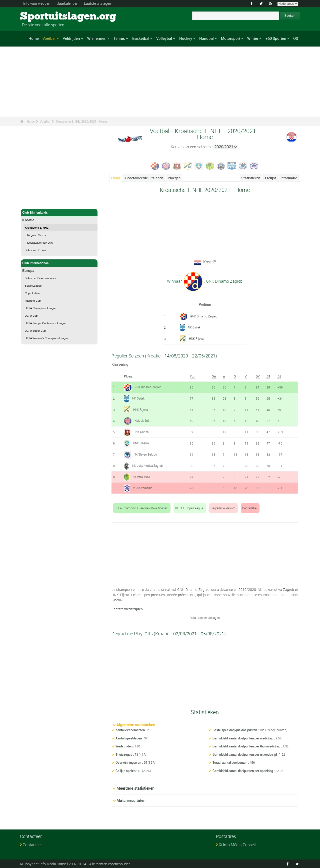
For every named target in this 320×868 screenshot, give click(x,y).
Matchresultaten (131, 800)
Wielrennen (97, 38)
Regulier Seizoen (38, 235)
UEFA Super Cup (35, 331)
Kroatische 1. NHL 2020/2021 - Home (82, 121)
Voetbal (49, 38)
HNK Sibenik (141, 443)
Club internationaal (59, 263)
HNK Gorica (141, 432)
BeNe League (33, 286)
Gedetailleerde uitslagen (144, 178)
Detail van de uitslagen (205, 618)
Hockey (186, 38)
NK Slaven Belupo (145, 454)
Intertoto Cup (33, 301)
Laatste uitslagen (97, 3)
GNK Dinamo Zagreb (204, 316)
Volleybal (164, 38)
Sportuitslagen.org (39, 16)
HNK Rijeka (196, 338)
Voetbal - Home (33, 202)
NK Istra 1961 (141, 477)
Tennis (119, 38)
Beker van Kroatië (36, 250)
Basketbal (141, 38)
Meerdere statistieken (135, 788)
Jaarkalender (67, 3)
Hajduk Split (142, 420)
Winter (253, 38)
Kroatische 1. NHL (37, 228)
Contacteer (32, 844)
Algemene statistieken (136, 725)
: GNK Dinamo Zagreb (223, 281)
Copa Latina (32, 293)
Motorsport (231, 38)
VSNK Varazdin (143, 488)
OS (296, 38)
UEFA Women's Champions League (47, 338)
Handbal (206, 38)
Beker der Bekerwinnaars (40, 278)
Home (34, 38)
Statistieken (251, 178)
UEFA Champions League (41, 308)
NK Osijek (194, 327)
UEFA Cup (31, 316)
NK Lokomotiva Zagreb (147, 465)
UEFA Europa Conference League (45, 323)
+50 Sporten (276, 38)
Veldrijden (71, 38)
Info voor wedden (37, 3)
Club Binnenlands (59, 213)
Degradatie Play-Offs (40, 243)
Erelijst (270, 178)
